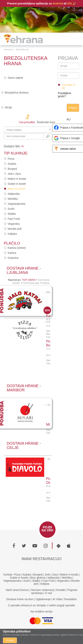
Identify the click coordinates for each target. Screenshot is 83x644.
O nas (48, 593)
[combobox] (28, 130)
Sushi (11, 209)
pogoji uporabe (66, 605)
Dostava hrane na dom (20, 599)
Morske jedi (15, 229)
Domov (24, 590)
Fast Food (14, 219)
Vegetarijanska (17, 204)
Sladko (12, 214)
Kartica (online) (17, 248)
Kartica (12, 253)
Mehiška (13, 199)
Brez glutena (17, 189)
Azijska (12, 164)
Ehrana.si (9, 50)
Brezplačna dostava (17, 93)
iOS (70, 3)
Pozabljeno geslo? (64, 95)
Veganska (14, 224)
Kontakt (61, 590)
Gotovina (13, 258)
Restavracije (22, 50)
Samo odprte (15, 78)
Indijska (12, 234)
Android (58, 3)
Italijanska (14, 194)
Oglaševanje (43, 599)
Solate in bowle (17, 184)
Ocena (46, 283)
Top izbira (29, 280)
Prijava (73, 108)
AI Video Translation (65, 599)
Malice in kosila (17, 179)
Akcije (8, 107)
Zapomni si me (68, 87)
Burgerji (12, 169)
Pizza (11, 159)
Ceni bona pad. (31, 283)
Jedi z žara (14, 174)
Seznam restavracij (42, 590)
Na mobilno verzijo (41, 611)
